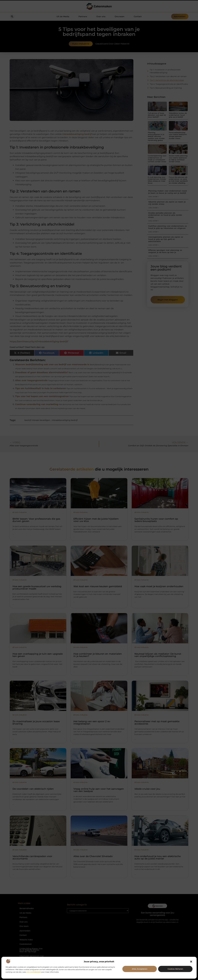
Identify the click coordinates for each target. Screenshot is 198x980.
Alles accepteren (140, 969)
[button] (191, 962)
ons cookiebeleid (33, 972)
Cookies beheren (175, 969)
